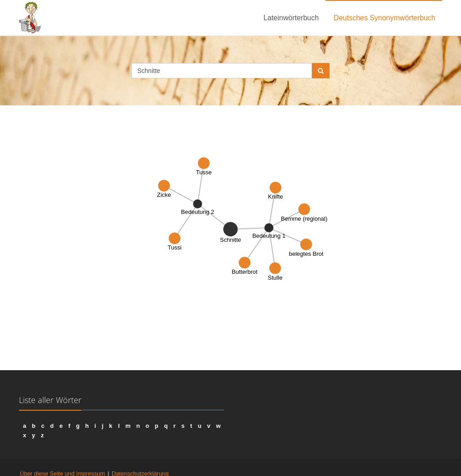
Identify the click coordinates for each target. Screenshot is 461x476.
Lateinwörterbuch (291, 18)
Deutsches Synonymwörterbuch (384, 18)
